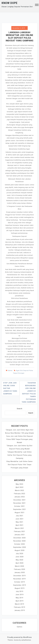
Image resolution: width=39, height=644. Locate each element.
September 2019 (20, 585)
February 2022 (20, 494)
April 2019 (19, 601)
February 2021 (20, 531)
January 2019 (20, 610)
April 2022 (19, 487)
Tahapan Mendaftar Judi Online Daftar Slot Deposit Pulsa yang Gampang (20, 455)
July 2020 (19, 554)
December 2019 (20, 576)
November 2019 (19, 579)
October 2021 (19, 506)
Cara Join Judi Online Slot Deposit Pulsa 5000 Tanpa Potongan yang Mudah (20, 439)
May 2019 (19, 598)
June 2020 (19, 557)
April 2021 (19, 525)
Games (10, 370)
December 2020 (20, 538)
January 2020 (20, 572)
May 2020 (19, 560)
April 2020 (19, 563)
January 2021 (20, 535)
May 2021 (19, 522)
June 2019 (19, 595)
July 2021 (19, 516)
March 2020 (19, 566)
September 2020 (20, 547)
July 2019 (19, 591)
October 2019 (19, 582)
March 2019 (19, 604)
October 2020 (19, 544)
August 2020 (20, 550)
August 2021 (20, 513)
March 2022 (19, 490)
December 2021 (20, 500)
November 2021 (19, 503)
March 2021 (19, 528)
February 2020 (20, 569)
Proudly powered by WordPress (20, 637)
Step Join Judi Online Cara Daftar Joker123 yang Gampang (10, 388)
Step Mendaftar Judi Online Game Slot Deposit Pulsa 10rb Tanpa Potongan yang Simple (19, 465)
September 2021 (20, 509)
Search (20, 409)
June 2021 (19, 519)
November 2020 (19, 541)
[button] (37, 5)
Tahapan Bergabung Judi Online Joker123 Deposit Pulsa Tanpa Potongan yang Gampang (29, 392)
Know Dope (10, 3)
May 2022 (19, 484)
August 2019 (20, 588)
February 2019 (20, 607)
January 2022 (20, 497)
